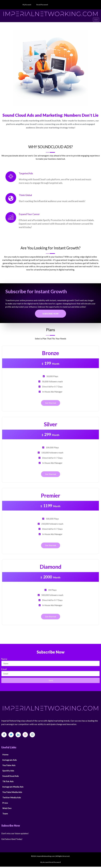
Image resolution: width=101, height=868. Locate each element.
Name (4, 659)
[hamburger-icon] (96, 20)
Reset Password (42, 5)
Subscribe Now (50, 314)
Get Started (51, 403)
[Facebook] (4, 735)
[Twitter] (11, 735)
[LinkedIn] (18, 735)
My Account (27, 5)
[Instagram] (32, 735)
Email (4, 669)
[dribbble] (25, 735)
